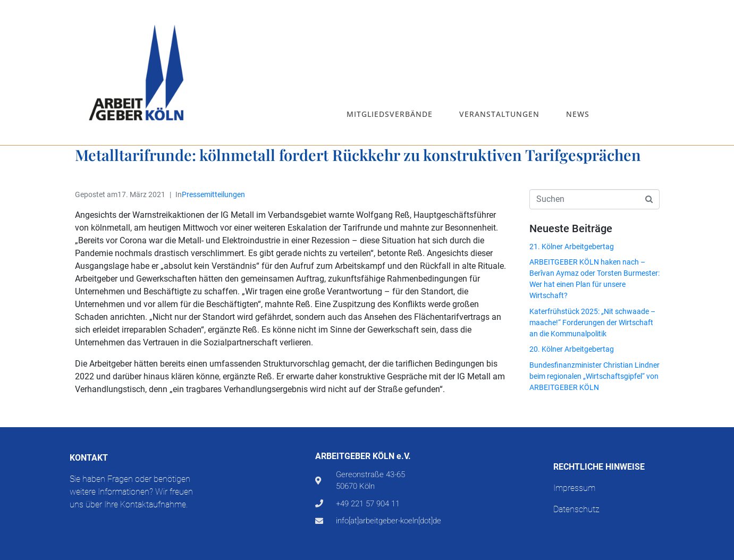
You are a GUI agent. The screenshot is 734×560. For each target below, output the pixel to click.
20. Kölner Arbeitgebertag (572, 349)
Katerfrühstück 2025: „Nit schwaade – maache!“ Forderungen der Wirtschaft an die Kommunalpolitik (592, 323)
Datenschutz (576, 509)
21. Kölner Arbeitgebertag (572, 247)
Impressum (574, 488)
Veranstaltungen (499, 114)
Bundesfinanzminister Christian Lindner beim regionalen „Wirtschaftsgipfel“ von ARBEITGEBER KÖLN (594, 376)
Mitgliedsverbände (390, 114)
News (578, 114)
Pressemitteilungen (213, 194)
